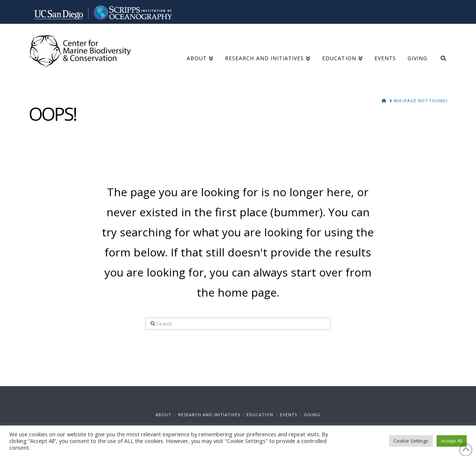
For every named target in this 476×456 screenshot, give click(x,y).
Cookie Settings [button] (411, 441)
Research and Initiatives (209, 415)
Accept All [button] (452, 441)
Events (289, 415)
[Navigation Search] (440, 50)
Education (260, 415)
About (163, 415)
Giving (312, 415)
